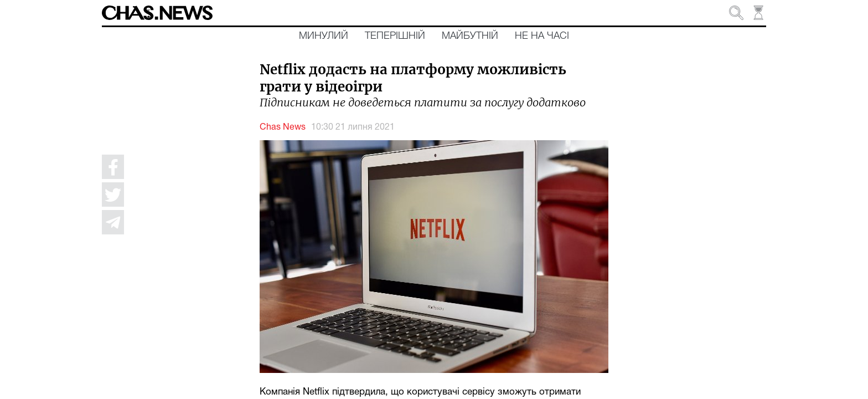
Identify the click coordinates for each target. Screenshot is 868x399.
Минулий (324, 36)
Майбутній (470, 36)
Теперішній (395, 36)
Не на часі (542, 36)
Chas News (283, 127)
